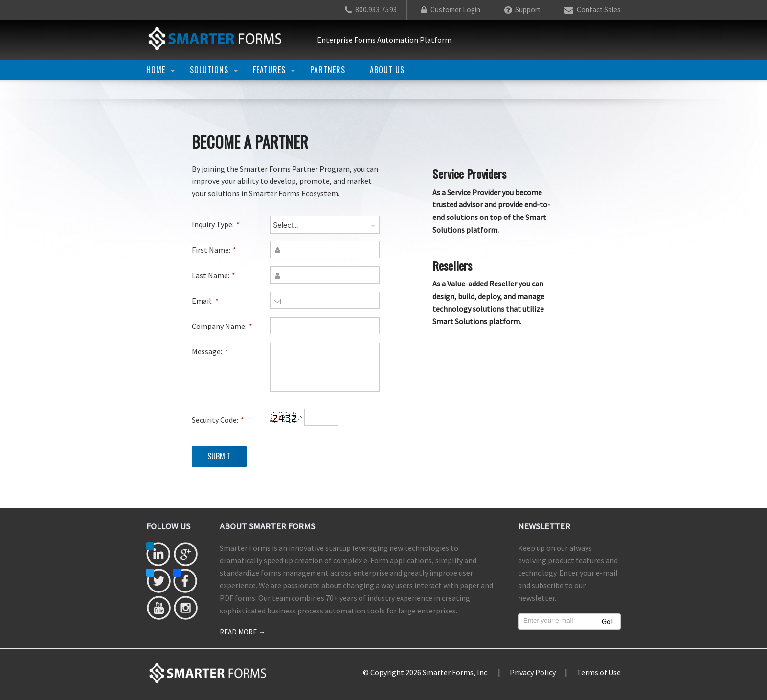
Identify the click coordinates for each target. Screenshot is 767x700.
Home (156, 70)
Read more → (243, 632)
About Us (387, 70)
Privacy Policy (533, 672)
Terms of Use (599, 672)
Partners (328, 70)
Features (269, 70)
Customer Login (451, 10)
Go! (607, 621)
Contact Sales (593, 10)
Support (522, 10)
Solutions (209, 70)
